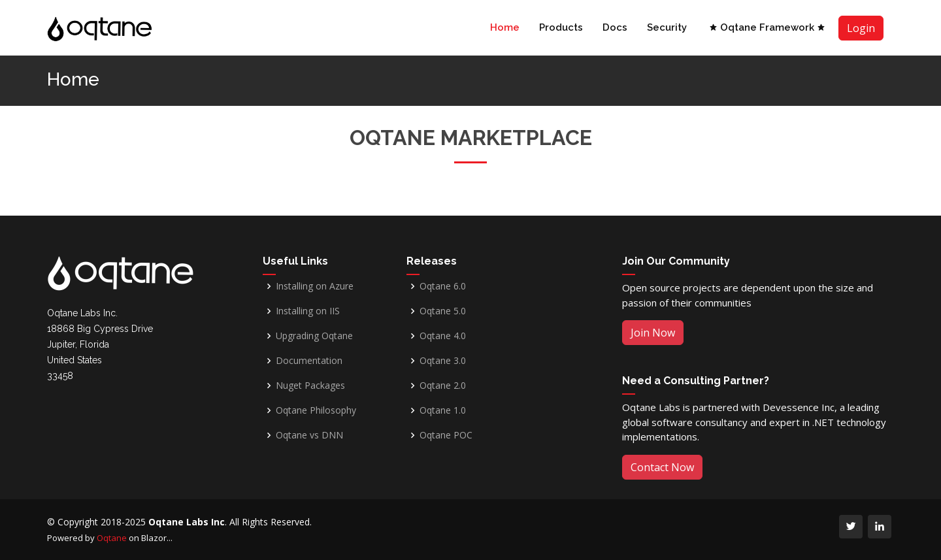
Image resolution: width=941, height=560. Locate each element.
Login (861, 28)
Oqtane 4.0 (443, 336)
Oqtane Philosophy (316, 410)
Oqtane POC (446, 435)
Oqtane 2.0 (443, 386)
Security (667, 27)
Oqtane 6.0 (443, 286)
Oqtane (112, 538)
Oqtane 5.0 (443, 311)
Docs (615, 27)
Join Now (653, 333)
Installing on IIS (308, 311)
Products (561, 27)
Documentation (309, 361)
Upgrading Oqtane (314, 336)
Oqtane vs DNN (309, 435)
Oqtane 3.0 (443, 361)
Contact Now (662, 467)
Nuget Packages (310, 386)
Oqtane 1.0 (443, 410)
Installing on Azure (315, 286)
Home (505, 27)
